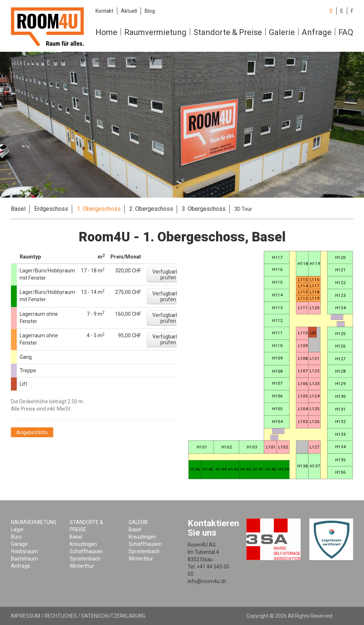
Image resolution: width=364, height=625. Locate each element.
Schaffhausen (86, 551)
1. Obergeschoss (99, 209)
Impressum (26, 616)
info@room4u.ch (207, 581)
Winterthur (82, 566)
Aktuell (129, 11)
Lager (17, 529)
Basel (18, 209)
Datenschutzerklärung (113, 616)
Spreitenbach (85, 559)
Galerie (282, 32)
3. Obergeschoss (204, 209)
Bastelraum (24, 559)
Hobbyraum (24, 551)
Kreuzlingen (83, 544)
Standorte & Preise (228, 32)
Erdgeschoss (51, 209)
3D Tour (243, 209)
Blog (150, 11)
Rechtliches (61, 616)
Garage (19, 544)
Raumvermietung (155, 32)
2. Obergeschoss (151, 209)
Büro (16, 537)
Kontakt (104, 11)
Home (106, 32)
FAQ (346, 32)
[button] (168, 275)
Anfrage (317, 32)
